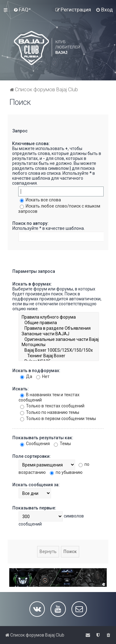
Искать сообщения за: (36, 485)
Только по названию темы (50, 412)
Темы (62, 444)
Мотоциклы (59, 345)
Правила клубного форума (59, 317)
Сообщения (35, 444)
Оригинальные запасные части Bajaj (59, 340)
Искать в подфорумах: (36, 371)
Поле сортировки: (32, 456)
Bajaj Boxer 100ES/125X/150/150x (59, 350)
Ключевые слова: (31, 144)
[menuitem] (21, 10)
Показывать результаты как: (43, 438)
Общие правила (59, 323)
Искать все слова (40, 200)
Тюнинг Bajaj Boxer (59, 356)
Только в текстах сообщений (52, 406)
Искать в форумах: (32, 284)
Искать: (21, 389)
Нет (43, 376)
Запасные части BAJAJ (59, 334)
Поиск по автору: (30, 223)
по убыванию (66, 472)
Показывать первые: (34, 508)
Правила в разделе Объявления (59, 328)
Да (26, 376)
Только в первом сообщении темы (58, 419)
